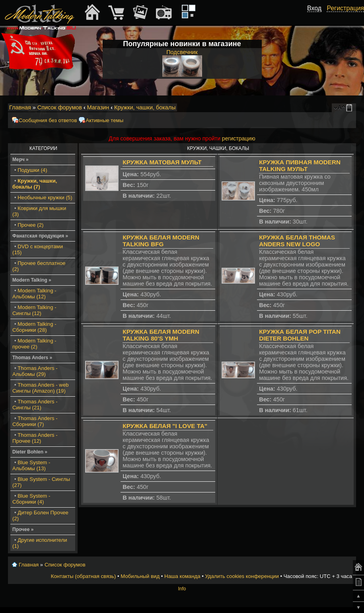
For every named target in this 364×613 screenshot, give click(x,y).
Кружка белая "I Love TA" (165, 426)
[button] (317, 17)
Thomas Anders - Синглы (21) (35, 405)
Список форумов (60, 107)
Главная (20, 107)
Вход (314, 8)
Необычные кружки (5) (45, 198)
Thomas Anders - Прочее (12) (35, 438)
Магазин (98, 107)
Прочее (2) (30, 225)
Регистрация (345, 8)
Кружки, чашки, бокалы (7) (35, 184)
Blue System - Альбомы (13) (31, 465)
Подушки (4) (32, 170)
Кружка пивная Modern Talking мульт (300, 165)
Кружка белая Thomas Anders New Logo (297, 241)
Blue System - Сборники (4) (31, 499)
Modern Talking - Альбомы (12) (34, 294)
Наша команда (182, 576)
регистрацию (239, 138)
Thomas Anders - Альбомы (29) (35, 371)
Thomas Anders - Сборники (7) (35, 421)
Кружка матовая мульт (162, 162)
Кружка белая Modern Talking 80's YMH (161, 335)
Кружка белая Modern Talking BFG (161, 241)
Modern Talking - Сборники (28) (34, 327)
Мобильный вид (350, 108)
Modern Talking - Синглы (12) (34, 310)
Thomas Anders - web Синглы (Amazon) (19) (41, 388)
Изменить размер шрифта (340, 108)
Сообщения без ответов (48, 120)
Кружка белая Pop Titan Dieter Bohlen (300, 335)
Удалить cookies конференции (242, 576)
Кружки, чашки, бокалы (145, 107)
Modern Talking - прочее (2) (34, 344)
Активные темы (104, 120)
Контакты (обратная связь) (84, 576)
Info (182, 589)
